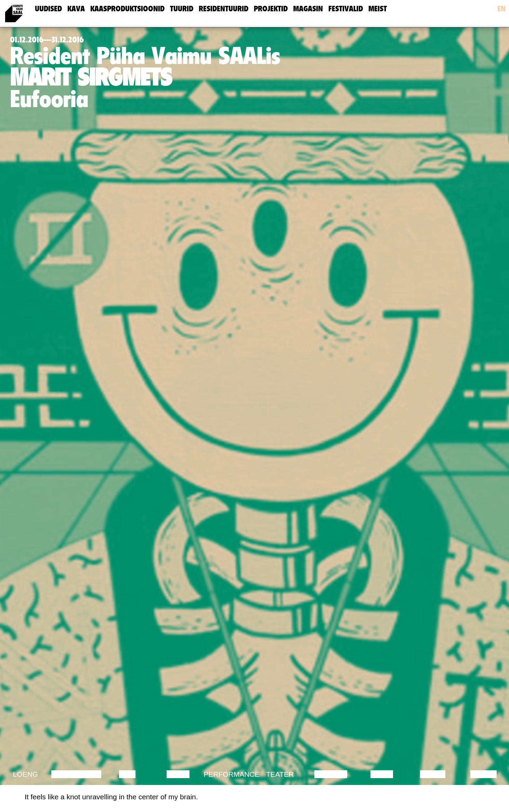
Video (382, 774)
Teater (280, 774)
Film (127, 774)
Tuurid (182, 9)
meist (378, 9)
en (501, 9)
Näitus (484, 774)
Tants (178, 774)
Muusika (331, 774)
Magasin (308, 9)
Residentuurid (224, 9)
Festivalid (346, 9)
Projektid (271, 9)
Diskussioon (76, 774)
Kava (76, 9)
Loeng (26, 774)
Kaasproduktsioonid (127, 9)
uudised (48, 9)
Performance (231, 774)
